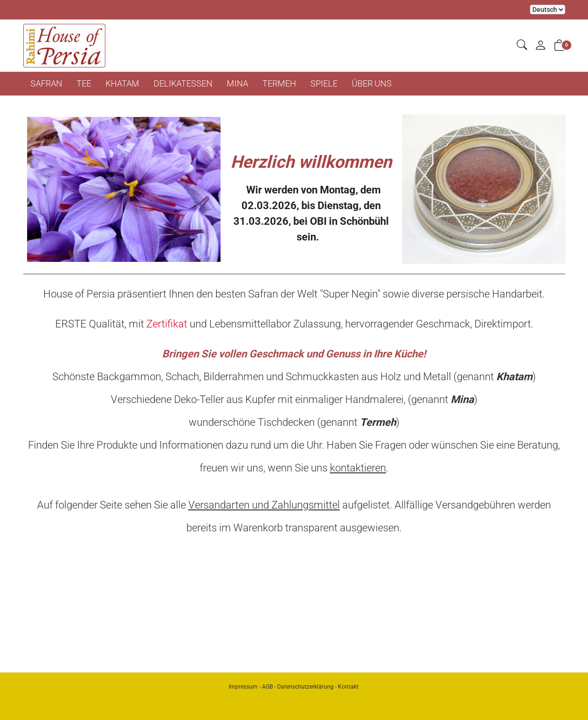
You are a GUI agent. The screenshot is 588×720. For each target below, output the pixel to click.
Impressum (243, 687)
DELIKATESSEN (183, 83)
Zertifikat (167, 324)
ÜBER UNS (372, 83)
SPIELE (324, 83)
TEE (84, 83)
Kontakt (348, 687)
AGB (267, 687)
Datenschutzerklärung (305, 687)
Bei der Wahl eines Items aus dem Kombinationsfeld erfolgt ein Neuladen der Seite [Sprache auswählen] (548, 10)
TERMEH (279, 83)
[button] (522, 45)
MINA (237, 83)
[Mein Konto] (540, 46)
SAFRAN (46, 83)
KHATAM (122, 83)
